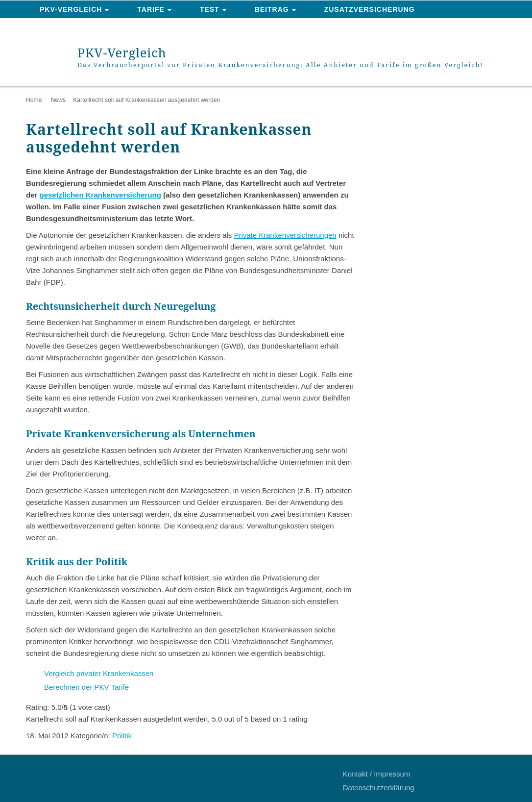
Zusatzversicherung (370, 9)
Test (210, 9)
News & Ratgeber (77, 27)
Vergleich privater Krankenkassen (99, 673)
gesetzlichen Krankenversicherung (100, 195)
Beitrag (272, 9)
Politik (122, 736)
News (58, 100)
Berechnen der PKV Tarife (86, 687)
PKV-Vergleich (71, 9)
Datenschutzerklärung (379, 788)
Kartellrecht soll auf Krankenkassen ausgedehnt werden (146, 100)
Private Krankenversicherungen (285, 235)
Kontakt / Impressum (377, 774)
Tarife (151, 9)
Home (34, 100)
